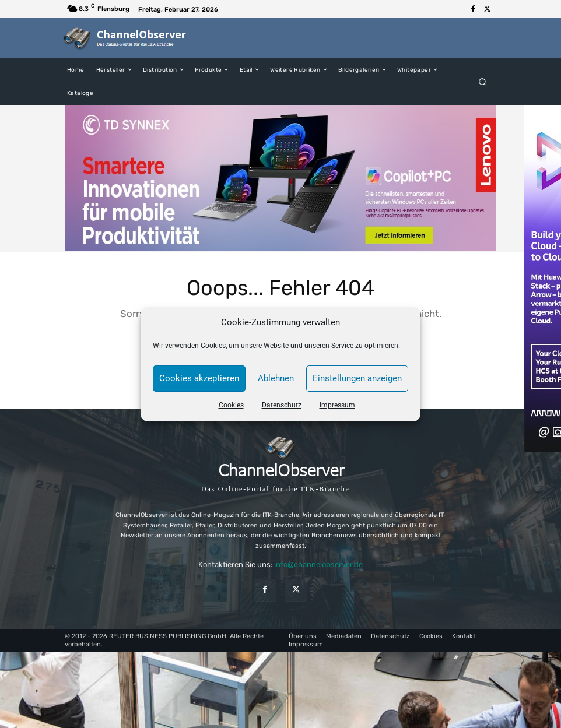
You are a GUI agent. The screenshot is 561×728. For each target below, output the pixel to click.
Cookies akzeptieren (199, 378)
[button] (483, 81)
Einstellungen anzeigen (357, 378)
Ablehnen (276, 378)
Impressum (337, 405)
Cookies (231, 405)
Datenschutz (282, 405)
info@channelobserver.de (318, 565)
